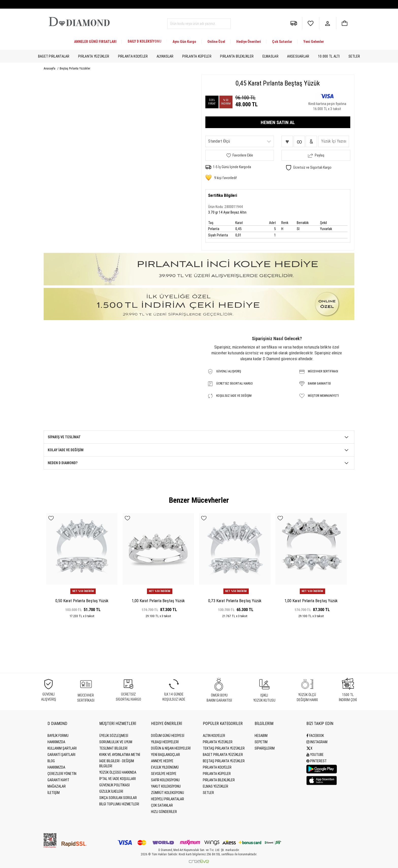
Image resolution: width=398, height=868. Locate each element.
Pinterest (317, 761)
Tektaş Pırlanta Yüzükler (224, 748)
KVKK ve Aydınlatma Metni (120, 755)
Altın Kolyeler (214, 736)
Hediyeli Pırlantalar (168, 799)
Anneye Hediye (162, 761)
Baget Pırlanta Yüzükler (223, 755)
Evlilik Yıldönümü (165, 767)
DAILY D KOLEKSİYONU (145, 41)
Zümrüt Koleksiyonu (168, 793)
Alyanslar (165, 56)
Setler (354, 56)
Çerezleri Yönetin (62, 774)
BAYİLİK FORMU (58, 736)
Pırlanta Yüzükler (94, 56)
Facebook (315, 736)
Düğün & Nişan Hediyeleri (171, 748)
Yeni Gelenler (314, 42)
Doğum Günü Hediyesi (168, 736)
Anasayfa (50, 68)
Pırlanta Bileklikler (237, 56)
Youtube (315, 755)
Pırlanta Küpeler (197, 56)
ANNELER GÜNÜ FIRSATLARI (95, 42)
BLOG (51, 761)
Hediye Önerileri (249, 42)
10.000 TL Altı (329, 56)
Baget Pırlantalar (54, 56)
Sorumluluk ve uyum (116, 742)
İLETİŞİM (54, 793)
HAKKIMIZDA (56, 767)
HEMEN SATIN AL (278, 122)
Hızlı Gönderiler (164, 812)
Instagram (317, 742)
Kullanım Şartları (62, 748)
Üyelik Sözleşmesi (114, 736)
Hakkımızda (56, 742)
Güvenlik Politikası (114, 785)
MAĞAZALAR (57, 786)
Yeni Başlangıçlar (165, 755)
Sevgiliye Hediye (164, 774)
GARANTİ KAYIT (58, 780)
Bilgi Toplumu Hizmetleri (119, 804)
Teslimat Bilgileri (113, 748)
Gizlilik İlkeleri (111, 791)
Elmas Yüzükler (215, 786)
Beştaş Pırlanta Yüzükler (75, 68)
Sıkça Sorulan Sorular (118, 798)
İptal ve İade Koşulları (118, 779)
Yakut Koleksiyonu (166, 786)
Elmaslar (270, 56)
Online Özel (216, 42)
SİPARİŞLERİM (265, 748)
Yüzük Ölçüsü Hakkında (118, 772)
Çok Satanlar (282, 42)
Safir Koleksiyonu (165, 780)
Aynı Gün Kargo (184, 42)
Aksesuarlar (298, 56)
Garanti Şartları (61, 755)
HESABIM (261, 736)
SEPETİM (261, 742)
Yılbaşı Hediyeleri (165, 742)
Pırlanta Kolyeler (133, 56)
